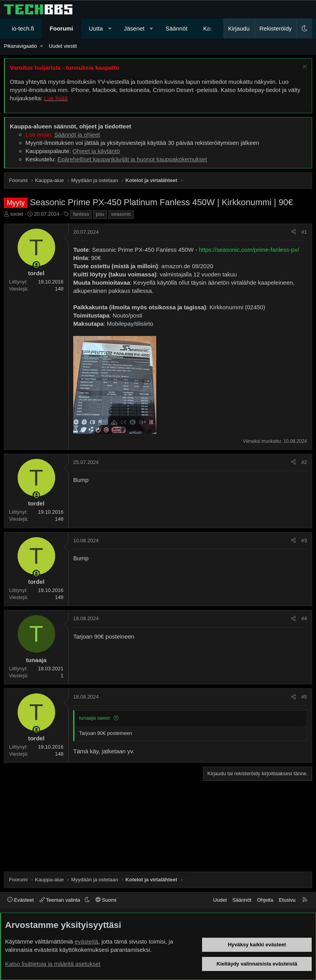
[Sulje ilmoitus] (304, 68)
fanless (81, 214)
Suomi (106, 900)
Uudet (220, 900)
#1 (304, 232)
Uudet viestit (63, 46)
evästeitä (87, 941)
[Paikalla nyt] (36, 265)
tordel (17, 214)
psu (100, 214)
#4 (304, 618)
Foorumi (61, 28)
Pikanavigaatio (21, 46)
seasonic (121, 214)
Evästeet (21, 900)
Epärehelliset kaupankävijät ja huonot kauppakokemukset (132, 159)
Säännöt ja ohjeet (77, 134)
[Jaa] (293, 232)
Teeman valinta (60, 900)
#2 (304, 462)
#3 (304, 541)
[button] (110, 28)
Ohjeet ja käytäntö (96, 151)
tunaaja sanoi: (95, 718)
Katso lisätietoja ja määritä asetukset (53, 964)
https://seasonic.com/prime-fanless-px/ (249, 250)
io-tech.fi (23, 28)
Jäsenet (134, 28)
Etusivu (287, 900)
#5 (304, 697)
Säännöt (177, 28)
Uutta (96, 28)
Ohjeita (265, 900)
